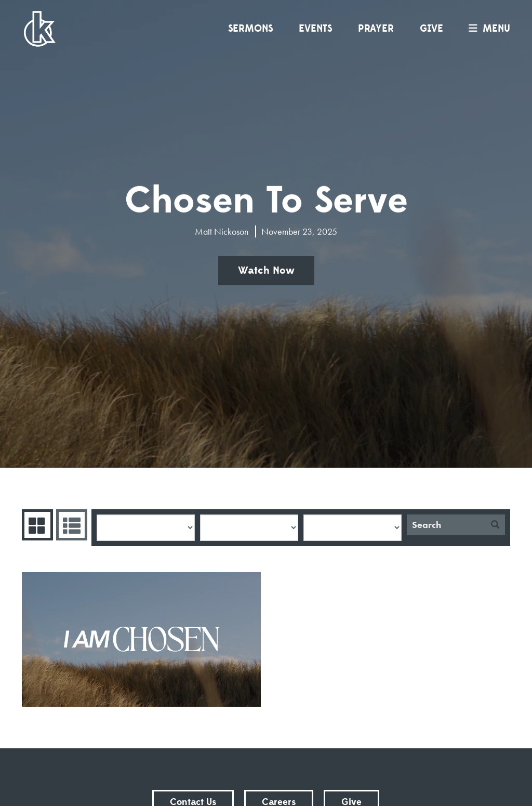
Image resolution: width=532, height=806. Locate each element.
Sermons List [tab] (70, 525)
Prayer (376, 29)
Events (315, 29)
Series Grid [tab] (36, 525)
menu (487, 29)
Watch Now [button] (266, 271)
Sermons (250, 29)
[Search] (446, 525)
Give (431, 29)
